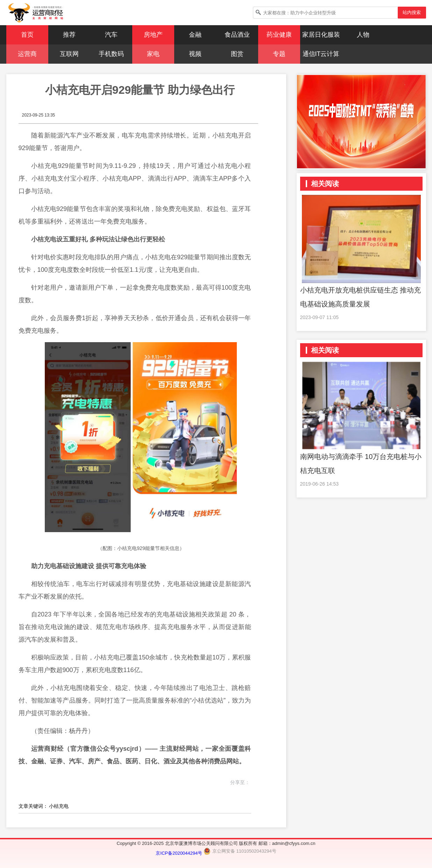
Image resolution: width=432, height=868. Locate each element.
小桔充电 (59, 806)
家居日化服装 (321, 35)
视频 (195, 54)
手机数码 (111, 54)
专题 (279, 54)
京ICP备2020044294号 (180, 853)
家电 (153, 54)
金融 (195, 35)
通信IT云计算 (321, 54)
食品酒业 (237, 35)
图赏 (237, 54)
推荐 (69, 35)
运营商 (27, 54)
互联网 (69, 54)
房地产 (153, 35)
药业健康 (279, 35)
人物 (363, 35)
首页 (27, 35)
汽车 (111, 35)
